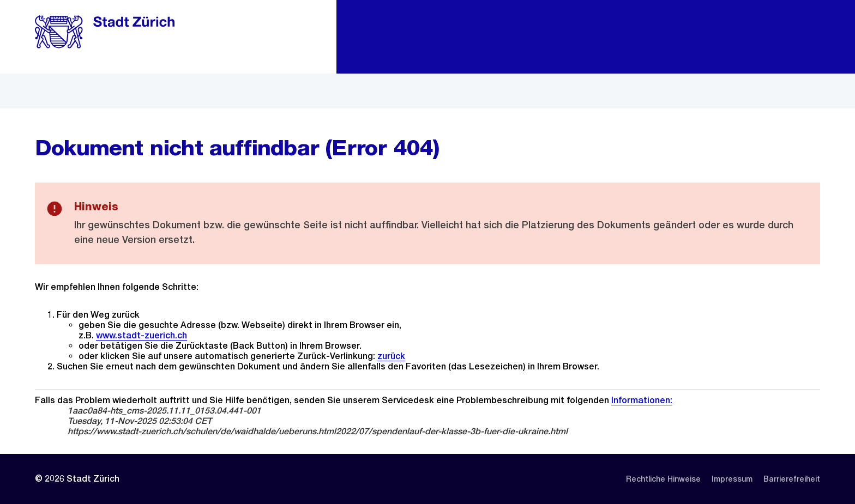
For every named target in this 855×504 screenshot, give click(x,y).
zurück (391, 356)
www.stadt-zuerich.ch (142, 335)
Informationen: (642, 400)
